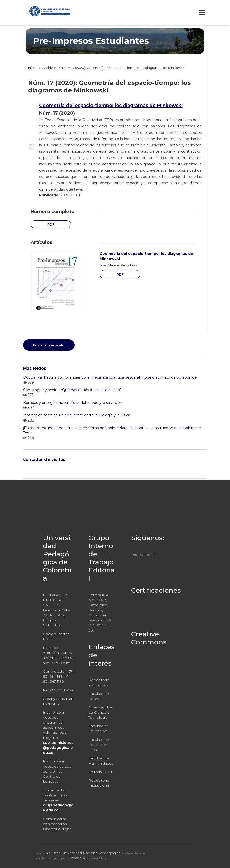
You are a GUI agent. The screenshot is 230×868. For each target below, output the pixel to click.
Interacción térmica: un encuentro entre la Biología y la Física (77, 415)
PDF (51, 224)
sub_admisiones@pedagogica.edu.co (58, 748)
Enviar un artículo (49, 345)
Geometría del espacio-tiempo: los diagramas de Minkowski (111, 106)
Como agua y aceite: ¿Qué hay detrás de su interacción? (72, 390)
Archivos (49, 68)
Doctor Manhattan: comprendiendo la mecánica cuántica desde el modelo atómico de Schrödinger (111, 377)
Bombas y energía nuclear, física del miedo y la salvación (73, 403)
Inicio (32, 68)
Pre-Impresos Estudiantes (91, 41)
